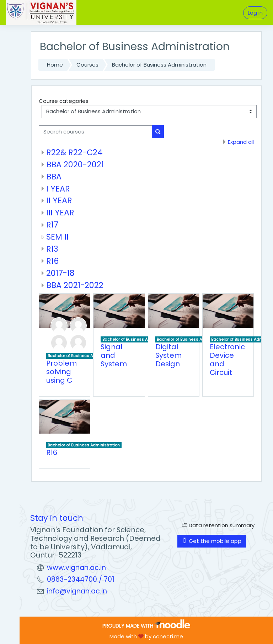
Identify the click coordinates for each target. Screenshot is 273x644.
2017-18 (60, 273)
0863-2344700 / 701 (81, 579)
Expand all (241, 142)
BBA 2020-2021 (75, 164)
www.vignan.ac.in (76, 568)
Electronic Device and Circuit (227, 360)
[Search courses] (95, 132)
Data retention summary (218, 525)
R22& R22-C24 (74, 152)
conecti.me (168, 636)
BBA (54, 177)
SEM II (57, 237)
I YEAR (58, 189)
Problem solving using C (61, 372)
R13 (52, 249)
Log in (255, 13)
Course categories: (64, 101)
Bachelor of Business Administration (159, 65)
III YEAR (60, 213)
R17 (52, 225)
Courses (87, 65)
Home (55, 65)
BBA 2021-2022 (75, 285)
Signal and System (114, 355)
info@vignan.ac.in (77, 591)
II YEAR (59, 200)
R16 (52, 261)
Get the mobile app (212, 541)
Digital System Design (168, 355)
